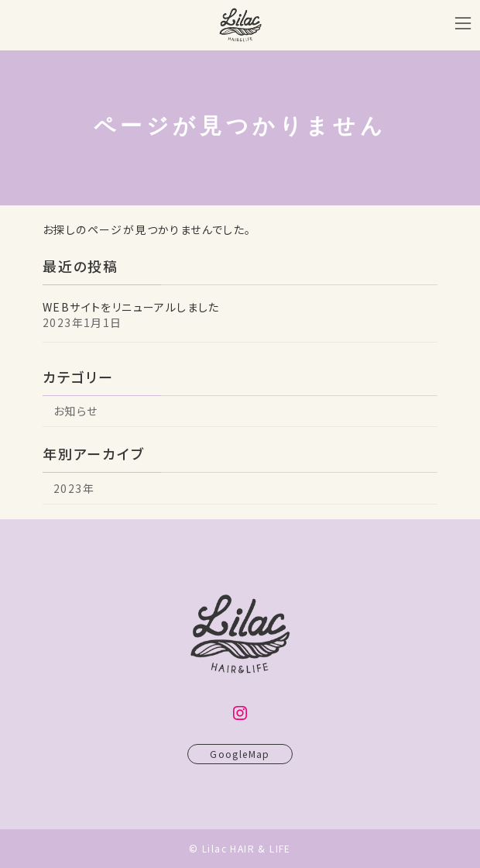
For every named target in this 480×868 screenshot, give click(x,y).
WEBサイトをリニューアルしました (131, 307)
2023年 (74, 488)
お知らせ (76, 411)
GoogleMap (240, 761)
